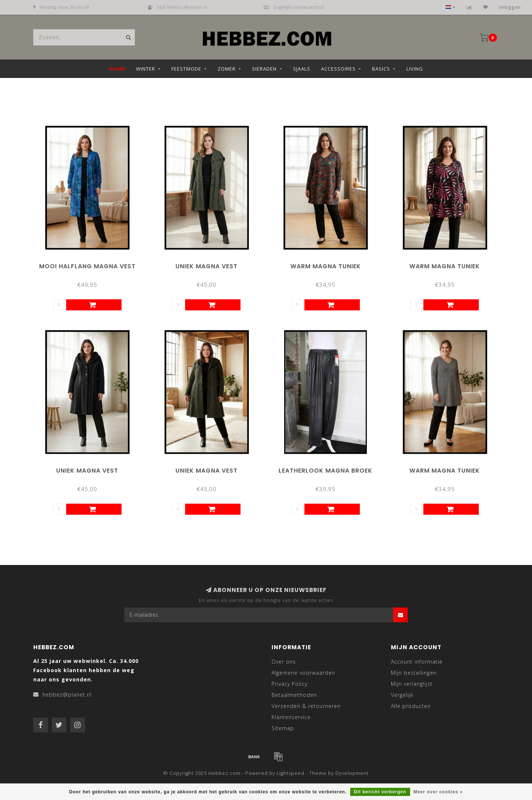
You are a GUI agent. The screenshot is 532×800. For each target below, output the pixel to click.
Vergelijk (402, 695)
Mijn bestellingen (414, 673)
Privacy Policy (289, 684)
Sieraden (264, 69)
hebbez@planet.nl (67, 695)
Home (117, 69)
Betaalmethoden (294, 695)
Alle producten (411, 706)
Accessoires (338, 69)
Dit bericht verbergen (380, 792)
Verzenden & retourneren (306, 706)
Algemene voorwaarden (303, 673)
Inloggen (510, 7)
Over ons (284, 662)
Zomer (227, 69)
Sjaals (302, 69)
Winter (146, 69)
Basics (381, 69)
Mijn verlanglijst (412, 684)
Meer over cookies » (438, 792)
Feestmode (186, 69)
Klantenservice (291, 717)
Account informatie (417, 662)
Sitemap (283, 728)
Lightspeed (291, 773)
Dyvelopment (352, 773)
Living (415, 69)
